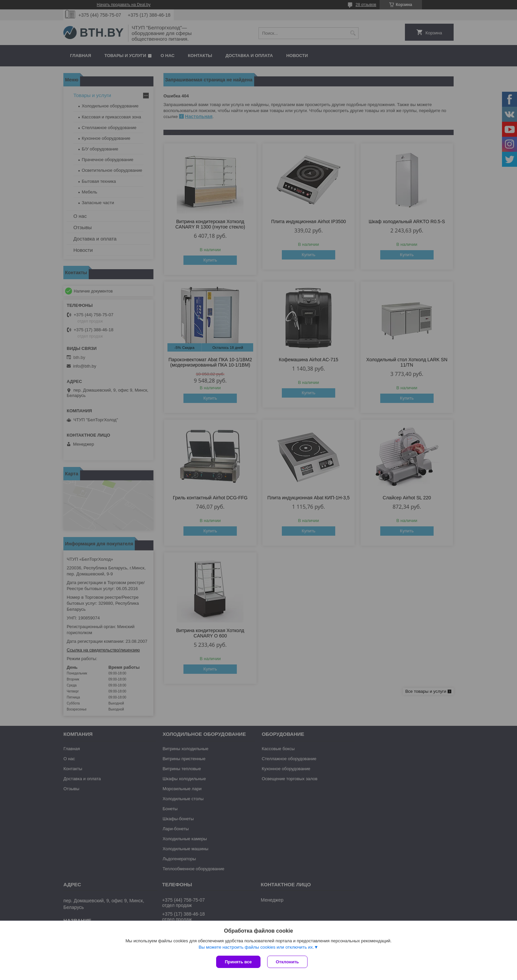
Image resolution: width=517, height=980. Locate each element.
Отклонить (287, 962)
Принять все (238, 962)
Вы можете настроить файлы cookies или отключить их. (256, 947)
